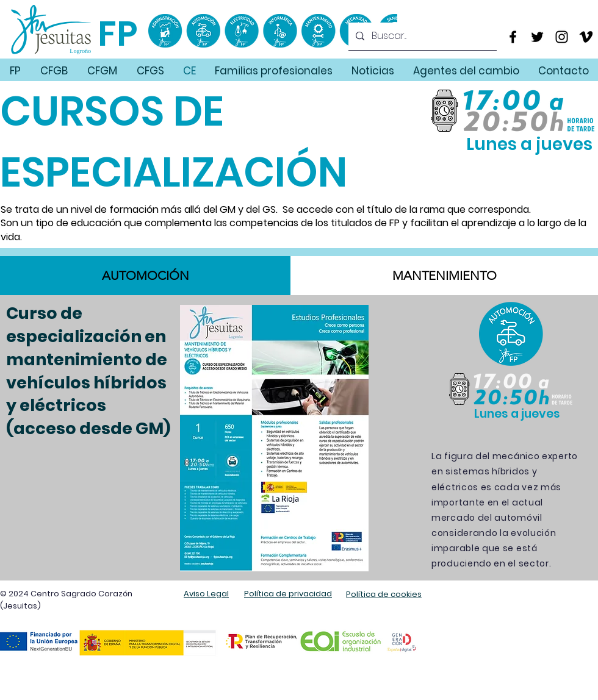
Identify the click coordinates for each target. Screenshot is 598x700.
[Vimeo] (586, 37)
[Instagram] (562, 37)
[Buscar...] (421, 36)
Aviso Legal (206, 594)
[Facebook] (513, 37)
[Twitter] (537, 37)
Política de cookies (384, 594)
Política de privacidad (288, 594)
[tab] (145, 276)
